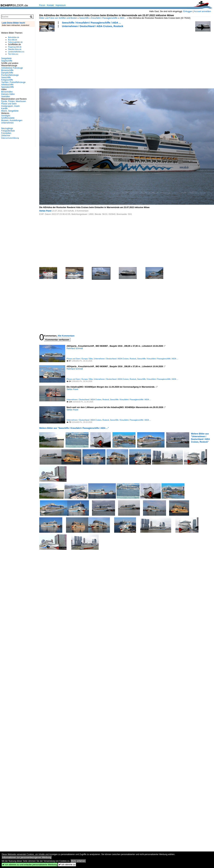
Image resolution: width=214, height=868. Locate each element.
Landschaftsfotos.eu (16, 52)
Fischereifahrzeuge (10, 75)
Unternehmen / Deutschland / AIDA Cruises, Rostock (93, 26)
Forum (42, 5)
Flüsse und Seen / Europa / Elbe (80, 359)
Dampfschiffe (7, 73)
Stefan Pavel (45, 211)
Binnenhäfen (7, 92)
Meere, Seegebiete (10, 111)
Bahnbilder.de (14, 37)
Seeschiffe (84, 18)
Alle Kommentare (66, 336)
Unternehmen (7, 123)
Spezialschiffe (8, 87)
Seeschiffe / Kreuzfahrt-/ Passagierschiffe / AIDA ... (91, 23)
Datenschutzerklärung (10, 138)
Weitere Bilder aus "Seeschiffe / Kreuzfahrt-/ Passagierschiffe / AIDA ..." (74, 428)
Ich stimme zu (67, 865)
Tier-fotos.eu (13, 54)
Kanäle (4, 108)
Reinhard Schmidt (75, 348)
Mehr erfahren (78, 861)
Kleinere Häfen (8, 94)
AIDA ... (123, 18)
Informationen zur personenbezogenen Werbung (27, 857)
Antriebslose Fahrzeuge (12, 68)
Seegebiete (6, 58)
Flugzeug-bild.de (15, 47)
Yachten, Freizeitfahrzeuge (13, 82)
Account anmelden (202, 11)
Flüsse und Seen (9, 104)
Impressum (60, 5)
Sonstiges (6, 116)
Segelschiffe (7, 61)
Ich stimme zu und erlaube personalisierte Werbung (30, 865)
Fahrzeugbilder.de (15, 42)
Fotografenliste (8, 131)
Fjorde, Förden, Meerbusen (14, 101)
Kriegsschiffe (7, 80)
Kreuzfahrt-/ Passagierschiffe (104, 18)
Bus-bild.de (13, 40)
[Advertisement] (74, 58)
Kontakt (50, 5)
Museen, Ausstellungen (12, 120)
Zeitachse (6, 136)
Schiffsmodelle (8, 118)
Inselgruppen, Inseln (10, 106)
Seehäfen (6, 97)
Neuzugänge (7, 128)
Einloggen (188, 11)
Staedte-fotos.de (15, 49)
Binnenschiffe (7, 70)
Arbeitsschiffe (7, 85)
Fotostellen (6, 133)
